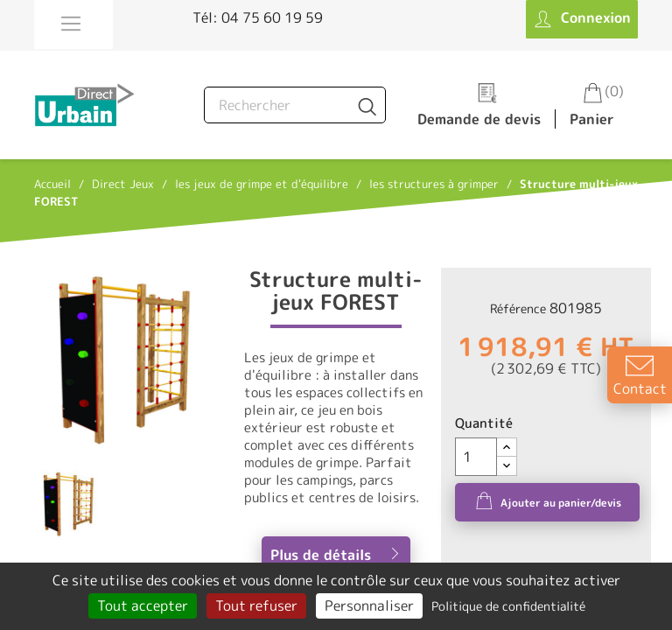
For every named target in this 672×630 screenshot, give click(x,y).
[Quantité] (476, 457)
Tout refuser (256, 605)
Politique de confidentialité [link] (508, 606)
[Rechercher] (295, 105)
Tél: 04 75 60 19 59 (258, 17)
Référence (518, 308)
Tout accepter (143, 605)
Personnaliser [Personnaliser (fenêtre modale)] (369, 605)
